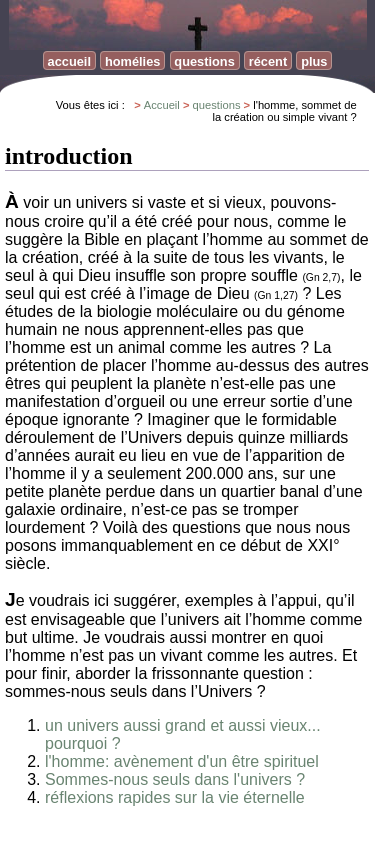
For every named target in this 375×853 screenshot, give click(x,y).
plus (314, 61)
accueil (69, 61)
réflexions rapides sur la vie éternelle (175, 797)
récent (268, 61)
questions (204, 61)
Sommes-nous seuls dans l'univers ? (175, 779)
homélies (132, 61)
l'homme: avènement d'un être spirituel (182, 761)
